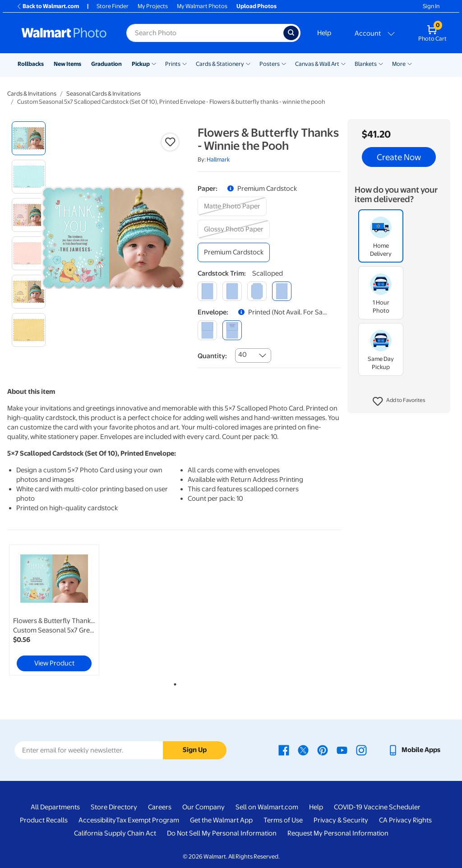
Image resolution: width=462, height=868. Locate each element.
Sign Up (195, 750)
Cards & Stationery (220, 64)
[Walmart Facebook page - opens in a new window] (284, 750)
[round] (232, 291)
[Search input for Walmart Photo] (205, 33)
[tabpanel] (63, 610)
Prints (173, 64)
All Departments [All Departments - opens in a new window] (55, 807)
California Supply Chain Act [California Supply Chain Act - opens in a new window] (115, 833)
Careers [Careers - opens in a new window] (160, 807)
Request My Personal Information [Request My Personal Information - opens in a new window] (338, 833)
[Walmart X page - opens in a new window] (303, 750)
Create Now (399, 157)
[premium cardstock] (234, 252)
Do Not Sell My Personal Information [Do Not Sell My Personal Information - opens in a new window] (222, 833)
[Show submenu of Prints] (185, 63)
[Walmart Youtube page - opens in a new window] (342, 750)
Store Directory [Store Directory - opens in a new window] (114, 807)
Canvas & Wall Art (317, 64)
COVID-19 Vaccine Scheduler (377, 807)
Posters (270, 64)
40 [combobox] (243, 355)
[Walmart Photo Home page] (64, 33)
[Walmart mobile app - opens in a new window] (414, 750)
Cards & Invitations (32, 94)
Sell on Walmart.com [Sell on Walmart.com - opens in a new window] (267, 807)
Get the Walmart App (221, 820)
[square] (207, 291)
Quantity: (212, 356)
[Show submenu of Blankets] (381, 63)
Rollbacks (31, 64)
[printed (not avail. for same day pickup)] (232, 330)
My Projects (153, 6)
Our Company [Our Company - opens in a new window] (203, 807)
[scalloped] (282, 291)
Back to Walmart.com (48, 6)
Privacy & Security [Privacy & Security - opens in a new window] (341, 820)
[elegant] (257, 291)
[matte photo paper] (232, 206)
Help (324, 33)
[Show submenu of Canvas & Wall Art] (343, 63)
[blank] (207, 330)
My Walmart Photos (202, 6)
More (399, 64)
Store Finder (113, 6)
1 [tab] (173, 683)
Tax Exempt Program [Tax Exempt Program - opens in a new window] (148, 820)
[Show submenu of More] (410, 63)
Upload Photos (256, 6)
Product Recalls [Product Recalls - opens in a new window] (44, 820)
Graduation (106, 64)
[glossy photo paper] (234, 229)
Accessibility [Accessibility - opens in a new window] (97, 820)
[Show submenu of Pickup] (154, 63)
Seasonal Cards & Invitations (104, 94)
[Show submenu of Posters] (284, 63)
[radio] (29, 138)
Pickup (141, 64)
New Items (67, 64)
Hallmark (218, 159)
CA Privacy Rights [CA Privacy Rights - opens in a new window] (405, 820)
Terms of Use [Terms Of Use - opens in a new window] (283, 820)
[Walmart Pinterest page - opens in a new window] (323, 750)
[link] (54, 610)
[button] (399, 402)
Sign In (431, 6)
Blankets (366, 64)
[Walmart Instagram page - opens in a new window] (361, 750)
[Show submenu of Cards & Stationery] (248, 63)
